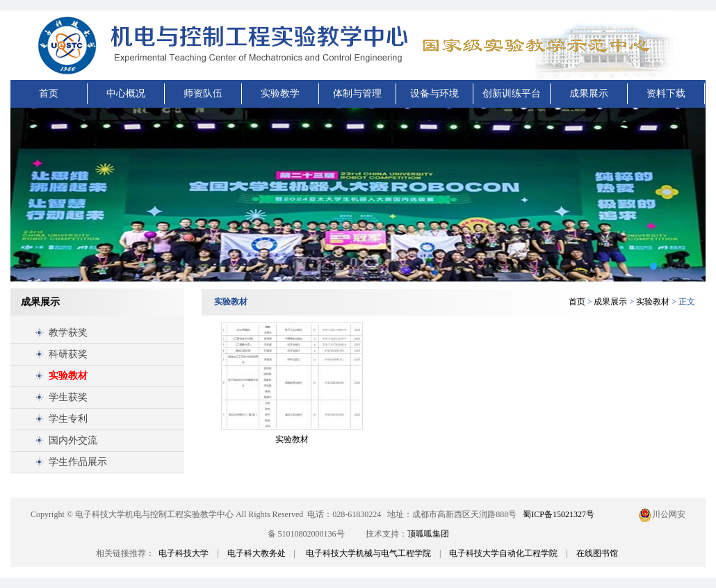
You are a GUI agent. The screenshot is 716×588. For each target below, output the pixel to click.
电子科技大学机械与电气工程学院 (368, 553)
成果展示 (589, 93)
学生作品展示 (78, 462)
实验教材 (68, 376)
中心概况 (126, 93)
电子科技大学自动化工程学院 (503, 553)
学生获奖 (68, 397)
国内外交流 (73, 440)
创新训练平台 (512, 93)
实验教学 (280, 93)
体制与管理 (357, 93)
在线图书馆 (597, 553)
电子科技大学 (184, 553)
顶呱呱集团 (428, 534)
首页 (49, 93)
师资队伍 (203, 93)
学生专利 (68, 419)
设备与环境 (434, 93)
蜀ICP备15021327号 (559, 514)
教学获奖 (68, 333)
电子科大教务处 (257, 553)
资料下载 (666, 93)
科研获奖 (68, 354)
